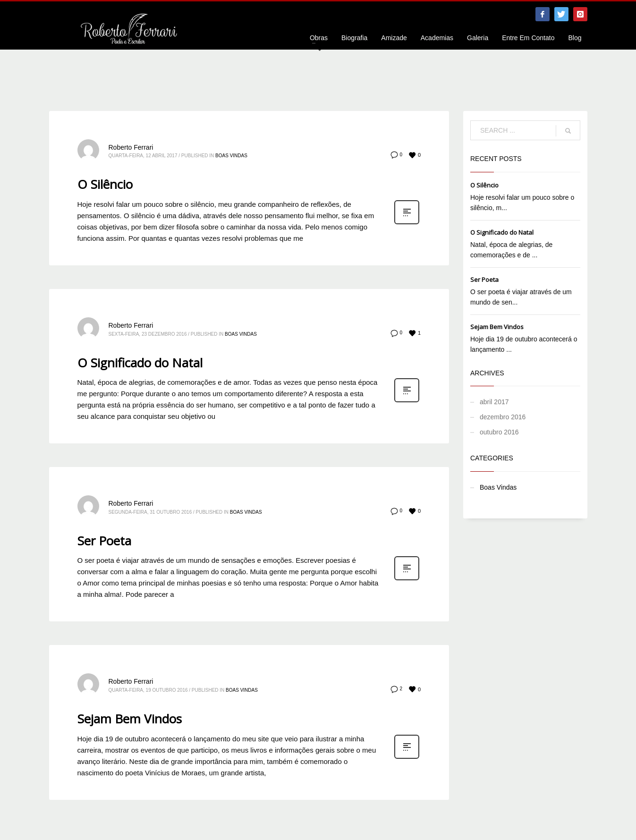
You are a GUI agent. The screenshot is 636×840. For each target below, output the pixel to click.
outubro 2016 (499, 432)
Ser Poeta (104, 541)
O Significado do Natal (140, 363)
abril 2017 (494, 402)
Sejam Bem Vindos (130, 719)
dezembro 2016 (503, 417)
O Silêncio (105, 184)
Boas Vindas (231, 156)
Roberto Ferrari (131, 147)
